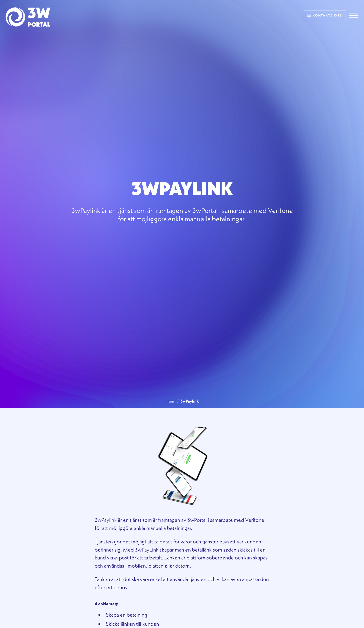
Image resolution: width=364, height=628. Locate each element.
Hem (170, 401)
